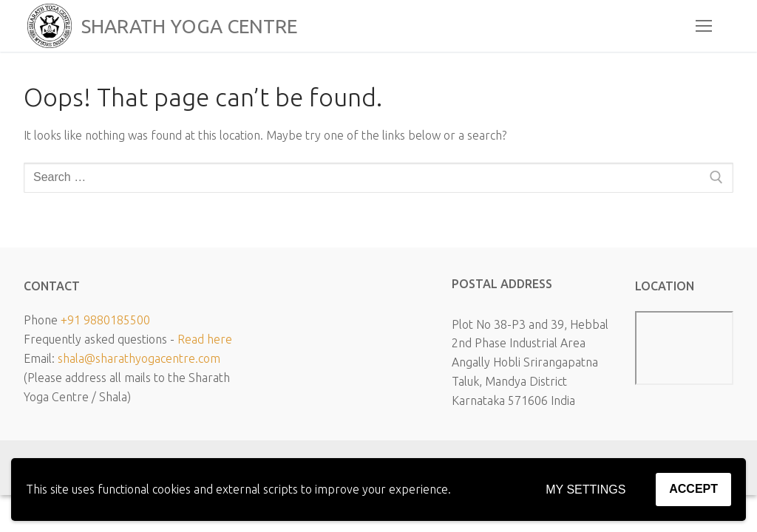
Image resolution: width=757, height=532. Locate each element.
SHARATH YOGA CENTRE (189, 26)
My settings (585, 490)
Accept (693, 489)
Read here (205, 339)
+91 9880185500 (105, 320)
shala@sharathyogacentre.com (139, 358)
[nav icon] (704, 26)
